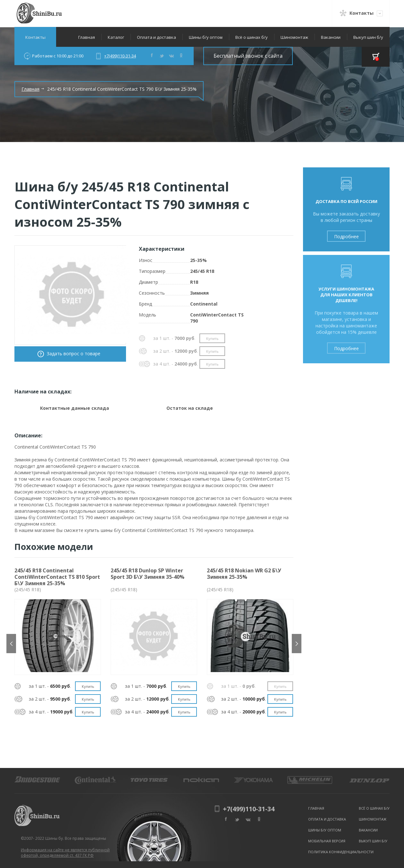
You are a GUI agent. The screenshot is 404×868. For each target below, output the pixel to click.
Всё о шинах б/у (252, 37)
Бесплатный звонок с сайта (248, 56)
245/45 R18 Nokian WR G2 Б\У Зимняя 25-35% (244, 574)
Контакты (35, 37)
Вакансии (331, 37)
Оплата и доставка (156, 37)
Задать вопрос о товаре (74, 354)
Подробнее (346, 236)
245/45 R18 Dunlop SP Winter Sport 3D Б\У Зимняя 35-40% (147, 574)
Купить (212, 338)
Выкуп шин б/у (368, 37)
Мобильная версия (327, 841)
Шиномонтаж (294, 37)
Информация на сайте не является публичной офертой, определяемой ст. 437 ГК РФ (65, 853)
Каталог (116, 37)
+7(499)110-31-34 (120, 56)
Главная (87, 37)
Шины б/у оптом (206, 37)
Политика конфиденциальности (341, 852)
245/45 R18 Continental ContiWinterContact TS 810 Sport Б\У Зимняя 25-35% (57, 577)
